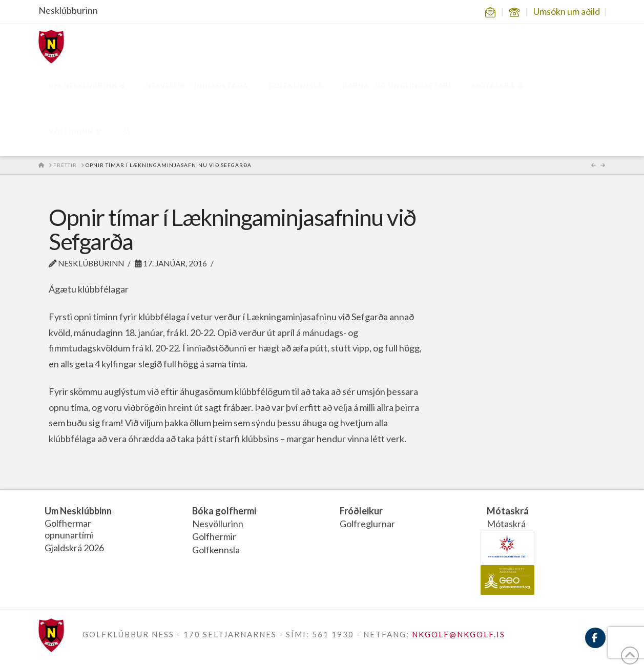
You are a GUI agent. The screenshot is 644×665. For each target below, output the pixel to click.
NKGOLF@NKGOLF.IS (459, 634)
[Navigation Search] (127, 133)
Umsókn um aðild (567, 11)
